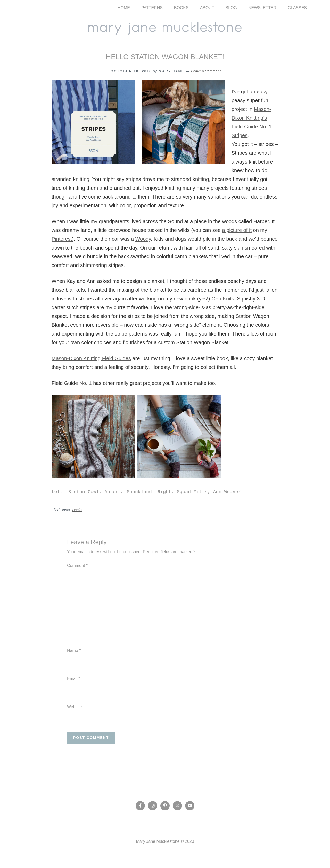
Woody (143, 248)
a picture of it (237, 239)
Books (77, 519)
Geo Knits (223, 308)
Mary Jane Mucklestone (165, 31)
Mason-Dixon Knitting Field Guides (91, 367)
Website (75, 716)
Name (74, 660)
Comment (77, 575)
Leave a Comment (206, 80)
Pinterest (62, 248)
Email (74, 688)
